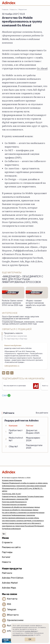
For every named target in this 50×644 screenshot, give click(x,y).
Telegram (12, 609)
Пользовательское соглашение (14, 504)
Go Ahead (42, 68)
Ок (30, 639)
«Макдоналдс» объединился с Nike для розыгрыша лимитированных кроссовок (23, 280)
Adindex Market (10, 583)
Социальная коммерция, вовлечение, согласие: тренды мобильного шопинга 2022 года (23, 323)
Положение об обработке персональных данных (21, 507)
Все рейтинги (42, 413)
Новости (13, 10)
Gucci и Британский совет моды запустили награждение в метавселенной (20, 318)
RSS (9, 604)
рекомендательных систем (23, 635)
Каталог (6, 557)
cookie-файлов (31, 631)
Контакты (12, 599)
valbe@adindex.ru (12, 366)
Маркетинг (23, 10)
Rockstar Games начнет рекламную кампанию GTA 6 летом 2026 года (12, 303)
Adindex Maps (9, 588)
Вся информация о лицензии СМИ (15, 499)
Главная (5, 10)
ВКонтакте (13, 615)
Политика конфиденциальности (14, 502)
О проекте (7, 542)
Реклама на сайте (11, 547)
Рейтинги (7, 573)
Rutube (11, 626)
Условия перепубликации (12, 480)
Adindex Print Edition (13, 578)
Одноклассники (15, 620)
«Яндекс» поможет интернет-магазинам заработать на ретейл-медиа (36, 304)
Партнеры (7, 552)
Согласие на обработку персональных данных (20, 510)
